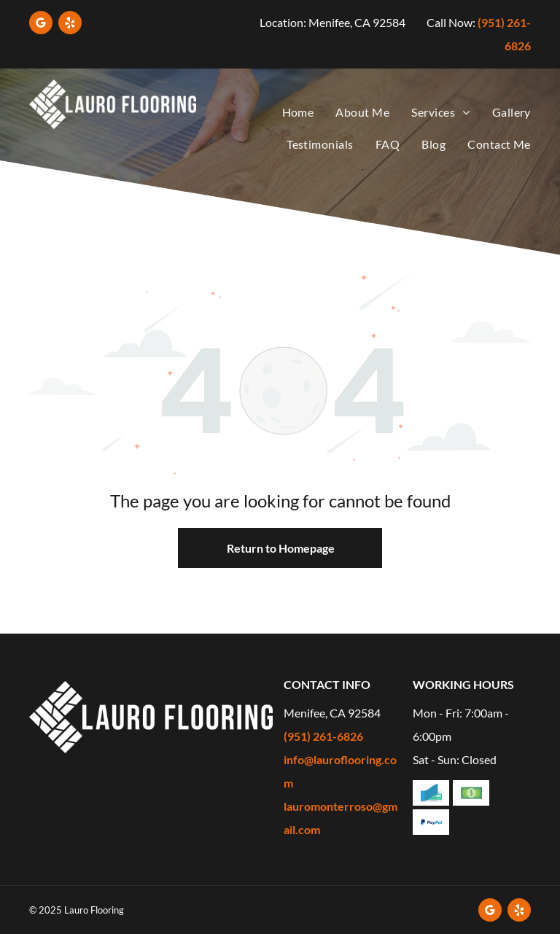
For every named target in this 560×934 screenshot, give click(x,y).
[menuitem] (287, 113)
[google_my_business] (41, 24)
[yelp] (70, 24)
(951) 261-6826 (323, 736)
